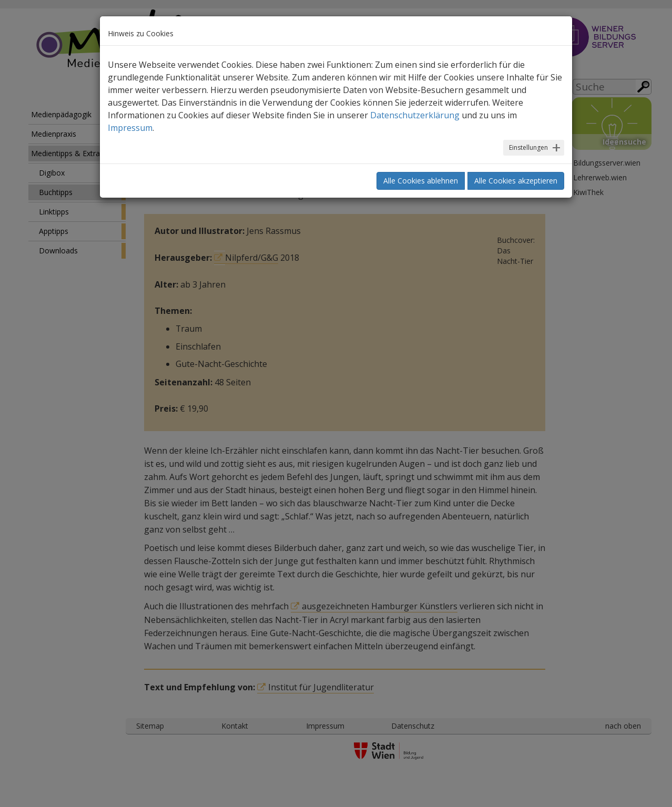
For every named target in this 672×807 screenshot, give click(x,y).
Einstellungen (528, 147)
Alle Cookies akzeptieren (516, 181)
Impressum (130, 128)
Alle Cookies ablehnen (421, 181)
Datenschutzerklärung (415, 115)
